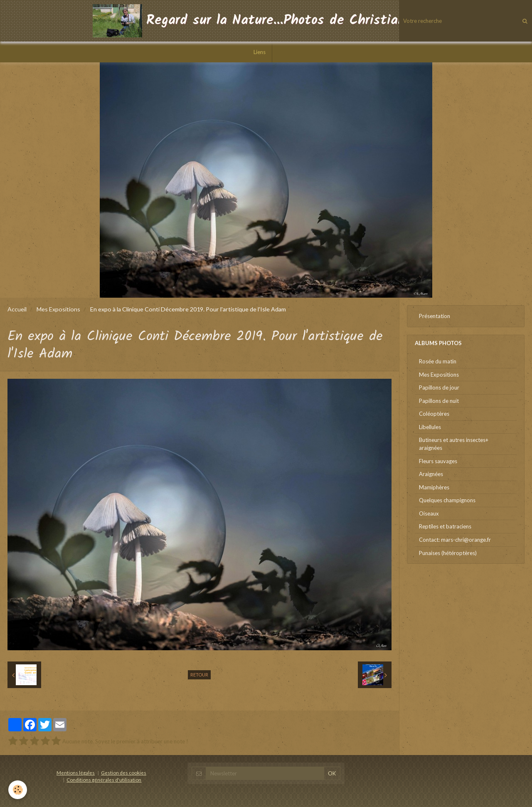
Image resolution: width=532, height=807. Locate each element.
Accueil (17, 309)
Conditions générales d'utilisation (104, 780)
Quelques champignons (447, 500)
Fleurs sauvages (438, 461)
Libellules (430, 427)
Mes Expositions (58, 309)
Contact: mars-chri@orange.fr (455, 540)
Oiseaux (429, 513)
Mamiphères (434, 487)
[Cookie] (18, 790)
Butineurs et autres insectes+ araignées (454, 444)
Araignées (431, 474)
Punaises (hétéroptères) (448, 553)
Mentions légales (76, 772)
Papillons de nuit (439, 401)
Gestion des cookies (124, 772)
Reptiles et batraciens (445, 526)
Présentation (435, 316)
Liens (260, 52)
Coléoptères (434, 414)
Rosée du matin (438, 361)
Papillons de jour (439, 387)
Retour (199, 675)
